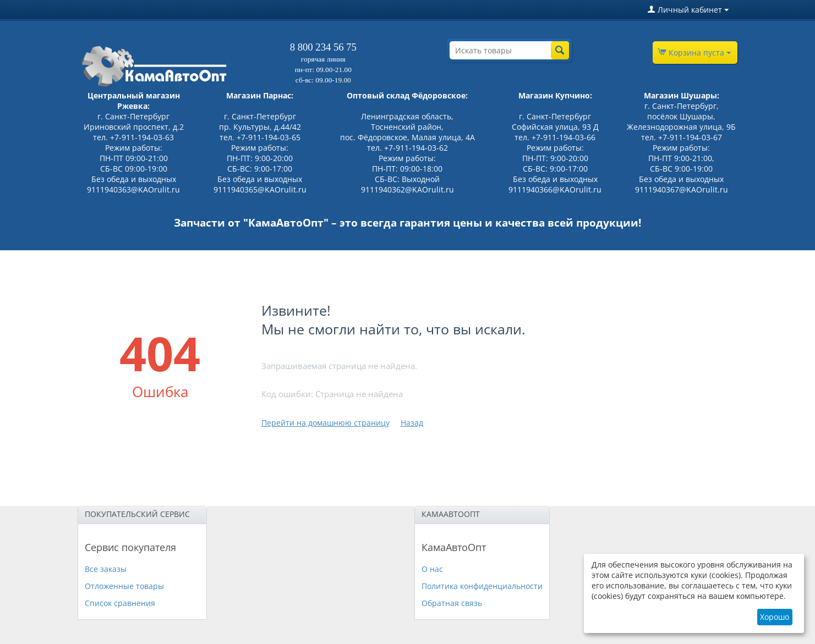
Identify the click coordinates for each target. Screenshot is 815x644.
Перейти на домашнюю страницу (326, 423)
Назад (412, 423)
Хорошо (775, 617)
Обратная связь (452, 603)
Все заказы (106, 569)
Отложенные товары (124, 586)
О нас (432, 569)
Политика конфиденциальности (482, 586)
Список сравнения (120, 603)
